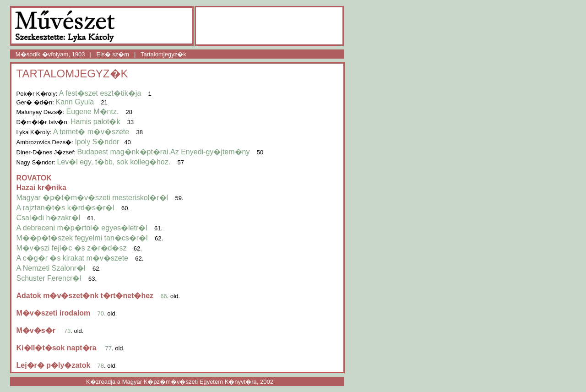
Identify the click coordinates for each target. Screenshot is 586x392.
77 (109, 348)
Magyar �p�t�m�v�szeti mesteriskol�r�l (92, 198)
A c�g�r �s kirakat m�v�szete (73, 258)
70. (102, 313)
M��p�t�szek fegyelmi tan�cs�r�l (82, 238)
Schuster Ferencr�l (49, 278)
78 (101, 366)
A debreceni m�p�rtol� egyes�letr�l (82, 228)
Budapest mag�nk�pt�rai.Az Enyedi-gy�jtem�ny (163, 152)
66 (163, 296)
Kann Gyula (75, 102)
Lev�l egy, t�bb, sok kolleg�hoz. (114, 162)
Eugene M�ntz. (93, 112)
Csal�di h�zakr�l (49, 218)
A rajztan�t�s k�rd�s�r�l (65, 208)
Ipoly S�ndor (97, 142)
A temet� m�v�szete (92, 132)
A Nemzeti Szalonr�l (51, 268)
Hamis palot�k (95, 122)
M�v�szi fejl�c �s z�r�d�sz (72, 248)
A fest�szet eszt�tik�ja (100, 93)
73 (67, 331)
